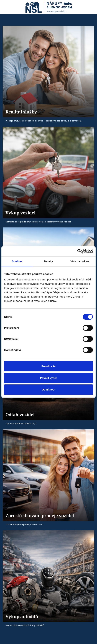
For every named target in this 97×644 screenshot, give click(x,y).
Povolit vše (48, 366)
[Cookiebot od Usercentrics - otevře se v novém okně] (77, 251)
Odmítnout (48, 390)
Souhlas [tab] (17, 261)
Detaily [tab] (48, 261)
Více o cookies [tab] (80, 261)
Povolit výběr (48, 378)
